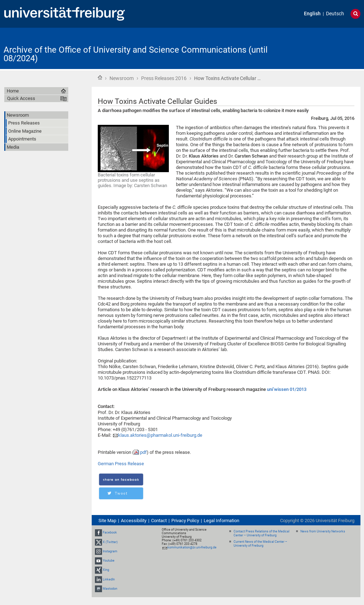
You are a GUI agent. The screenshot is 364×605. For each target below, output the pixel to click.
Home (100, 78)
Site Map (107, 521)
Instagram (110, 551)
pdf (143, 452)
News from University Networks (323, 531)
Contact (159, 521)
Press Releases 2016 (164, 78)
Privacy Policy (185, 521)
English (312, 14)
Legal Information (221, 521)
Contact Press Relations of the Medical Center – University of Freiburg (261, 533)
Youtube (109, 561)
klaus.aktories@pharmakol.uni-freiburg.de (160, 435)
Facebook (110, 533)
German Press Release (121, 464)
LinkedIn (109, 579)
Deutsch (335, 14)
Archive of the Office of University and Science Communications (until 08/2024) (136, 54)
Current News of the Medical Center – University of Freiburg (260, 544)
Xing (106, 570)
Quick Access (21, 98)
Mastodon (110, 589)
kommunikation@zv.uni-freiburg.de (192, 547)
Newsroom (122, 78)
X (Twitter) (110, 542)
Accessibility (134, 521)
